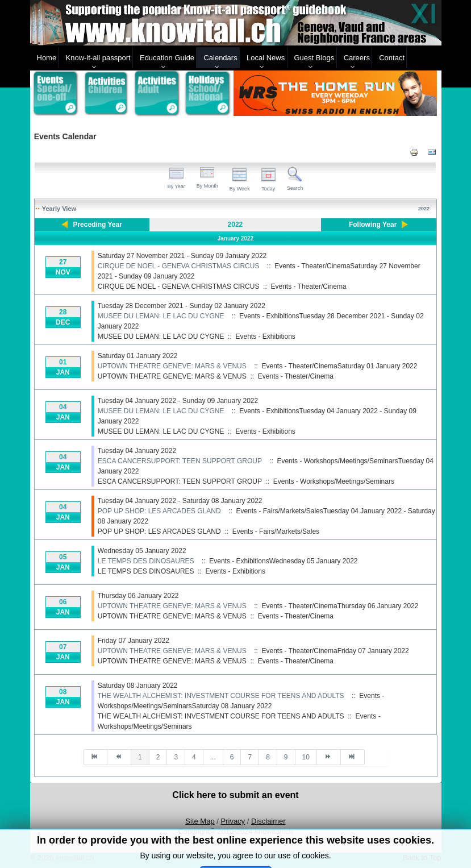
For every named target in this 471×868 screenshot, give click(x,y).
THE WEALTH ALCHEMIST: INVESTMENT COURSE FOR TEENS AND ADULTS (221, 696)
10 (306, 757)
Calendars (220, 58)
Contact (392, 58)
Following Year (373, 225)
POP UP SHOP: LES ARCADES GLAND (159, 511)
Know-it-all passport (98, 58)
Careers (357, 58)
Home (47, 58)
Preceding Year (97, 225)
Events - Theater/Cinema (308, 286)
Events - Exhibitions (265, 337)
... (213, 757)
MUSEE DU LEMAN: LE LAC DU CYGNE (161, 316)
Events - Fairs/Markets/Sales (276, 531)
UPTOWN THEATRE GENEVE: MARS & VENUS (172, 366)
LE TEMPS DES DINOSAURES (146, 561)
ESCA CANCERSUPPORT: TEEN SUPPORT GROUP (180, 461)
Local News (266, 58)
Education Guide (167, 58)
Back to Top (422, 857)
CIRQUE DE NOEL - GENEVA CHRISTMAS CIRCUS (179, 266)
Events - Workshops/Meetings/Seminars (334, 481)
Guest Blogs (314, 58)
